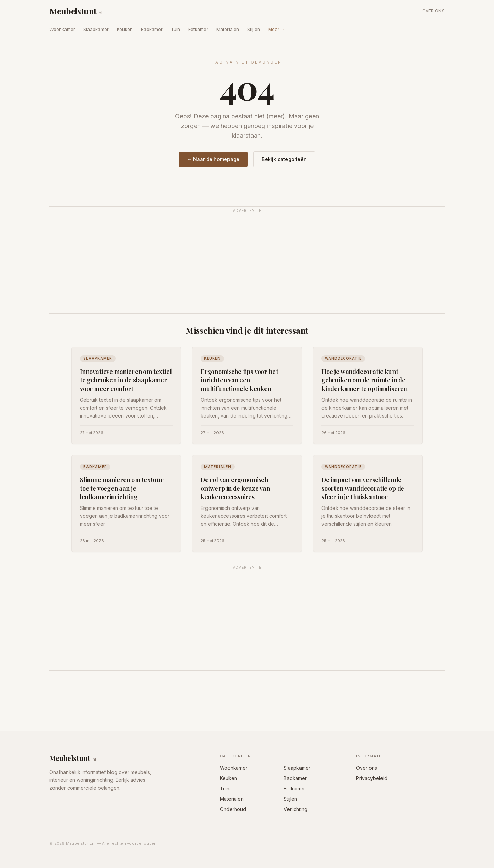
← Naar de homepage (213, 159)
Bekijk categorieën (284, 159)
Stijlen (254, 29)
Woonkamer (62, 29)
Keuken (125, 29)
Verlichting (296, 809)
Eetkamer (198, 29)
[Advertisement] (247, 264)
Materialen (228, 29)
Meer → (277, 29)
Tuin (175, 29)
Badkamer (152, 29)
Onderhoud (233, 809)
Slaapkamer (96, 29)
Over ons (433, 11)
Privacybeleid (372, 778)
